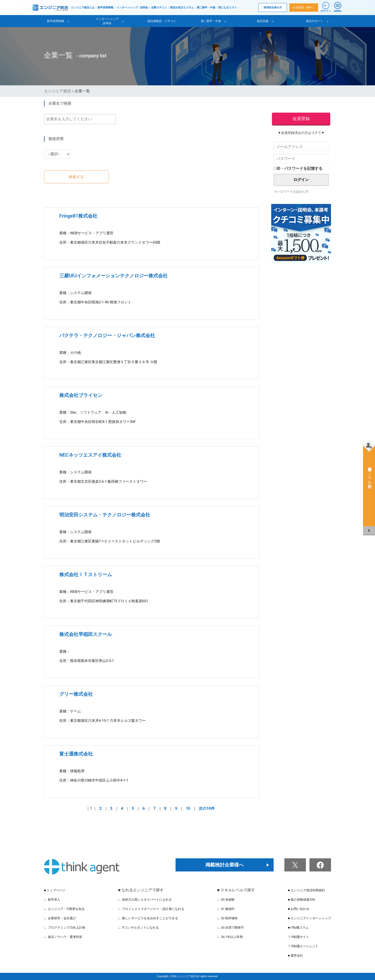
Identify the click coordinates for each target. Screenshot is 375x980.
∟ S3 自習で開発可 (231, 928)
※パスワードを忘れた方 (291, 192)
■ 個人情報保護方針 (302, 900)
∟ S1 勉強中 (226, 909)
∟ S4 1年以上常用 (230, 937)
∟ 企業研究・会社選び (60, 918)
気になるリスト (228, 8)
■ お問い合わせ (299, 909)
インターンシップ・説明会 (132, 8)
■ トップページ (55, 890)
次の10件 (207, 808)
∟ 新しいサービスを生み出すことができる (148, 918)
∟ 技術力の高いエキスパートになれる (145, 900)
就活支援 (263, 21)
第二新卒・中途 (206, 8)
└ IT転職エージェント (303, 946)
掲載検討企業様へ (225, 865)
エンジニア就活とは (83, 8)
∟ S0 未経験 (226, 900)
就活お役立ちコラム (182, 8)
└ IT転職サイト (299, 937)
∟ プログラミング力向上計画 (65, 928)
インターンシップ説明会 (107, 21)
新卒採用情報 (105, 8)
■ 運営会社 (295, 955)
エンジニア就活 (57, 91)
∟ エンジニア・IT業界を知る (64, 909)
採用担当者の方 (273, 8)
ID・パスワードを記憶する (298, 168)
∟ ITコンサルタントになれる (138, 928)
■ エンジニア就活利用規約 (306, 890)
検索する (76, 177)
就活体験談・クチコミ (162, 21)
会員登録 (301, 118)
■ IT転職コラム (298, 928)
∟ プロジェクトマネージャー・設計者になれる (151, 909)
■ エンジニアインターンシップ (309, 918)
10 (188, 808)
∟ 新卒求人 (52, 900)
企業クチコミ (159, 8)
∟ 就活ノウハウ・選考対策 (63, 937)
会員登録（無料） (304, 8)
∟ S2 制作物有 (227, 918)
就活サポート (314, 21)
